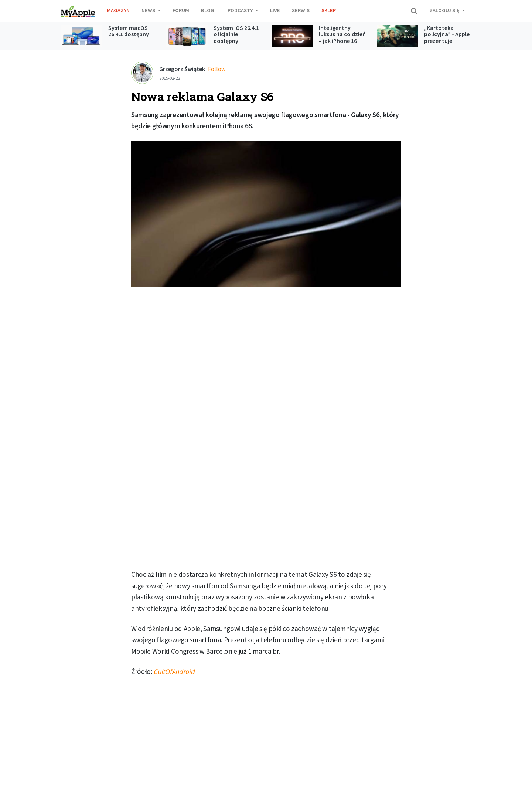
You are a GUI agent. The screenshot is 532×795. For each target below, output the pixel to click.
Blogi (208, 10)
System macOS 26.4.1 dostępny (129, 31)
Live (275, 10)
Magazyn (118, 10)
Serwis (301, 10)
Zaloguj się (445, 10)
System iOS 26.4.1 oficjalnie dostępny (236, 34)
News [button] (149, 10)
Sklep (329, 10)
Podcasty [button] (241, 10)
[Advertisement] (266, 347)
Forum (181, 10)
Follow (217, 69)
